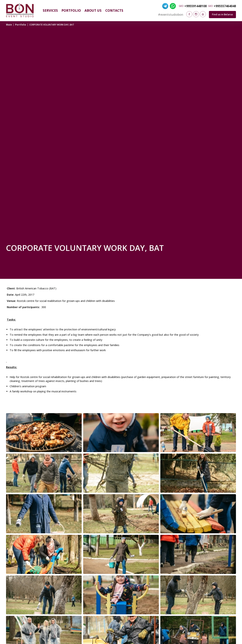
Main (9, 25)
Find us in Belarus (222, 14)
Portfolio (71, 10)
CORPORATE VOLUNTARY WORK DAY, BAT (52, 25)
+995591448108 (195, 6)
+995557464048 (225, 6)
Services (50, 10)
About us (93, 10)
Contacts (114, 10)
